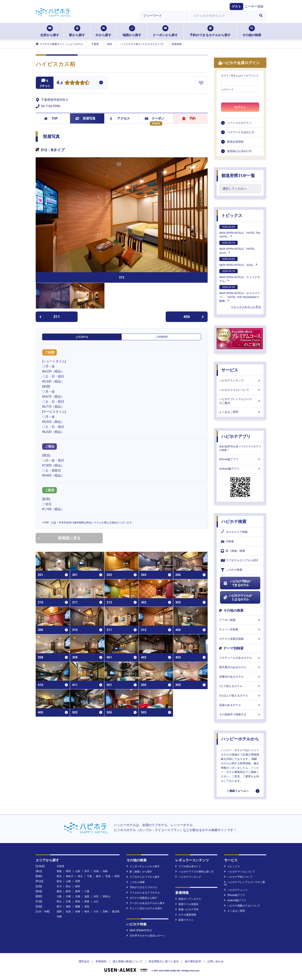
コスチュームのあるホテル (240, 658)
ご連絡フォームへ (238, 791)
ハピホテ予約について (238, 877)
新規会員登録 (235, 142)
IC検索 (227, 542)
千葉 (89, 876)
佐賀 (68, 912)
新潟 (59, 881)
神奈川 (70, 876)
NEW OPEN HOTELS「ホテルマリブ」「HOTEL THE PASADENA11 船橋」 (240, 294)
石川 (59, 886)
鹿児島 (116, 912)
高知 (87, 906)
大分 (96, 912)
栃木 (99, 876)
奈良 (96, 896)
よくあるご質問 (240, 412)
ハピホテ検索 (234, 522)
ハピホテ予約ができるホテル (237, 583)
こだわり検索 (232, 570)
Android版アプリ (240, 469)
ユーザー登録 (254, 7)
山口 (96, 901)
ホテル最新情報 (186, 915)
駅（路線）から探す (139, 872)
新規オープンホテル (188, 899)
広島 (68, 901)
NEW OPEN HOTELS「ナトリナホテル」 (240, 276)
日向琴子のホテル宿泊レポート (146, 936)
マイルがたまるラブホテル (143, 893)
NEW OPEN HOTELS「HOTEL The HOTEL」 (240, 231)
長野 (78, 881)
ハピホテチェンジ (236, 890)
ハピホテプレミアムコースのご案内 (240, 401)
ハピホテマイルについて (240, 390)
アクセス (120, 118)
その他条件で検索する (240, 714)
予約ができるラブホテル (142, 887)
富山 (68, 886)
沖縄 (59, 917)
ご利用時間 (161, 337)
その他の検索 (252, 31)
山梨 (68, 881)
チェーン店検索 (240, 629)
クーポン (154, 118)
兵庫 (68, 896)
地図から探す (132, 31)
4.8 (60, 83)
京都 (78, 896)
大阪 (59, 896)
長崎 (78, 912)
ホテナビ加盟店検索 (240, 639)
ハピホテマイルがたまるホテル (237, 598)
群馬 (117, 876)
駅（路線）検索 (233, 551)
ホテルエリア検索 (234, 532)
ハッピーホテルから (240, 739)
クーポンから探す (165, 31)
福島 (105, 871)
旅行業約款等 (193, 961)
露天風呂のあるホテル (240, 667)
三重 (87, 891)
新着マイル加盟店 (187, 904)
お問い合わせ (215, 961)
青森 (59, 871)
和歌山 (107, 896)
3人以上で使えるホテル (240, 696)
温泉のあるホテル (240, 705)
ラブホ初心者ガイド (188, 866)
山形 (78, 871)
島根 (87, 901)
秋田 (68, 871)
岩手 (87, 871)
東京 (59, 876)
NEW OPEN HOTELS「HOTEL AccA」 (237, 247)
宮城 (96, 871)
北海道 (60, 866)
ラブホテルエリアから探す (240, 560)
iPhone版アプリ (240, 459)
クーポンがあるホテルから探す (146, 903)
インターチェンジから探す (143, 866)
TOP (51, 118)
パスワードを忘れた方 (241, 132)
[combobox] (223, 16)
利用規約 (101, 961)
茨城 (108, 876)
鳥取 (78, 901)
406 (194, 317)
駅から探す (77, 31)
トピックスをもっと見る (246, 307)
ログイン (240, 107)
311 (50, 317)
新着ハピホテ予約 (187, 909)
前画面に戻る (59, 538)
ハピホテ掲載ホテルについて (242, 906)
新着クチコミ (184, 920)
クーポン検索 (240, 620)
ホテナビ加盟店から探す (142, 898)
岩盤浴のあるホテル (240, 677)
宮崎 (105, 912)
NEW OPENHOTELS (139, 930)
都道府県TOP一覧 (238, 176)
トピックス (232, 215)
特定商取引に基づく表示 (164, 961)
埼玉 (80, 876)
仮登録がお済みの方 (239, 151)
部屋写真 (85, 118)
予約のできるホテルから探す (210, 31)
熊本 (87, 912)
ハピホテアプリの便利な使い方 (195, 872)
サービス (230, 370)
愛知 (59, 891)
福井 (78, 886)
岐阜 (68, 891)
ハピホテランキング (240, 380)
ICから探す (103, 31)
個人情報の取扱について (128, 961)
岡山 (59, 901)
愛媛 (78, 906)
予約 (189, 118)
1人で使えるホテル (240, 686)
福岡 (59, 912)
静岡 (78, 891)
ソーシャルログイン (239, 123)
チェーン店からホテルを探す (144, 908)
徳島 (68, 906)
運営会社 (84, 961)
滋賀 (87, 896)
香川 (59, 906)
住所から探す (50, 31)
